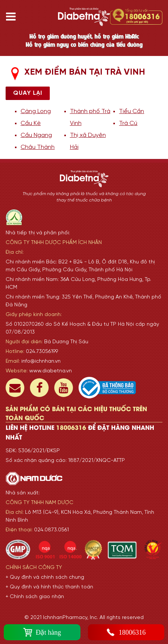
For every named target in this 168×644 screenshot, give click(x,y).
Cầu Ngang (36, 135)
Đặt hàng (42, 632)
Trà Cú (128, 123)
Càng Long (36, 111)
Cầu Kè (31, 123)
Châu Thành (38, 147)
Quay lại (28, 93)
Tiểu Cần (132, 111)
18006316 (126, 632)
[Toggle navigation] (14, 17)
